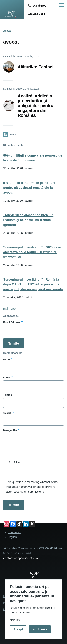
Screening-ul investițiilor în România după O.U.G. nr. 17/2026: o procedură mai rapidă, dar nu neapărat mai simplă (33, 284)
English (12, 537)
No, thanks (40, 629)
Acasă (7, 31)
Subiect (8, 413)
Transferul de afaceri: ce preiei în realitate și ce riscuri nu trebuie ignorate (28, 220)
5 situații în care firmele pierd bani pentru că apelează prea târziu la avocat (29, 188)
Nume (7, 359)
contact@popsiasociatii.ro (20, 558)
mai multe (9, 309)
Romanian (14, 532)
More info (15, 620)
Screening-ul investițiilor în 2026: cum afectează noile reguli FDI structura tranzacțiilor (32, 252)
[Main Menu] (62, 5)
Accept (18, 629)
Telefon (8, 395)
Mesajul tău (10, 430)
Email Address (12, 322)
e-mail (7, 377)
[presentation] (33, 473)
